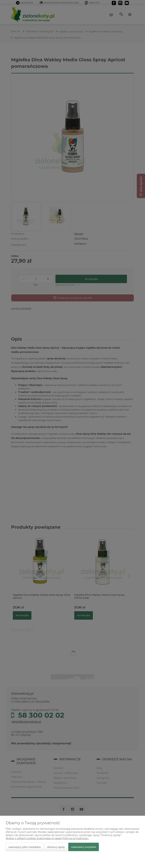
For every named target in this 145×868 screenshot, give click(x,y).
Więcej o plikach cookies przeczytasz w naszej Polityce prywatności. (47, 838)
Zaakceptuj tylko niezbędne (25, 847)
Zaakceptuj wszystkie (84, 847)
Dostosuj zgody (56, 847)
